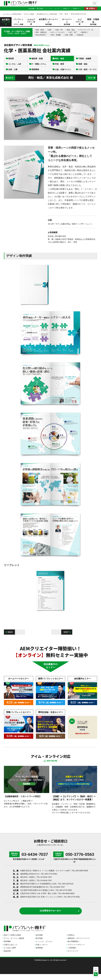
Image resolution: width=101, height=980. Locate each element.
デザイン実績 (29, 14)
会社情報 (31, 9)
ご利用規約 (72, 954)
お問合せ (92, 8)
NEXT (90, 82)
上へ (96, 970)
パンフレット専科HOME (12, 14)
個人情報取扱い (74, 947)
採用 (50, 30)
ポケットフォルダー (58, 32)
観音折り (85, 32)
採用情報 (39, 954)
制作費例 (7, 947)
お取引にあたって (11, 950)
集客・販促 (71, 30)
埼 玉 (16, 882)
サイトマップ (73, 957)
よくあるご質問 (10, 954)
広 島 (16, 898)
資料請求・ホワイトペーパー (79, 944)
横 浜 (16, 888)
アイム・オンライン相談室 (14, 944)
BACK (11, 82)
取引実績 (40, 9)
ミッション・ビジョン (53, 9)
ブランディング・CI (86, 30)
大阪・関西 (69, 35)
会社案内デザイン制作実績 (47, 14)
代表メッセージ (42, 950)
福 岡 (16, 901)
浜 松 (16, 892)
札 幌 (16, 875)
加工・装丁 (73, 32)
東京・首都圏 (56, 35)
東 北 (16, 879)
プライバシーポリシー (76, 950)
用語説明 (7, 957)
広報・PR (59, 30)
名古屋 (16, 895)
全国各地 (80, 35)
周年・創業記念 (41, 32)
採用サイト (77, 9)
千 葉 (16, 885)
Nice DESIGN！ (41, 35)
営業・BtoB (40, 30)
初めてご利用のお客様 (12, 941)
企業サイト (67, 9)
